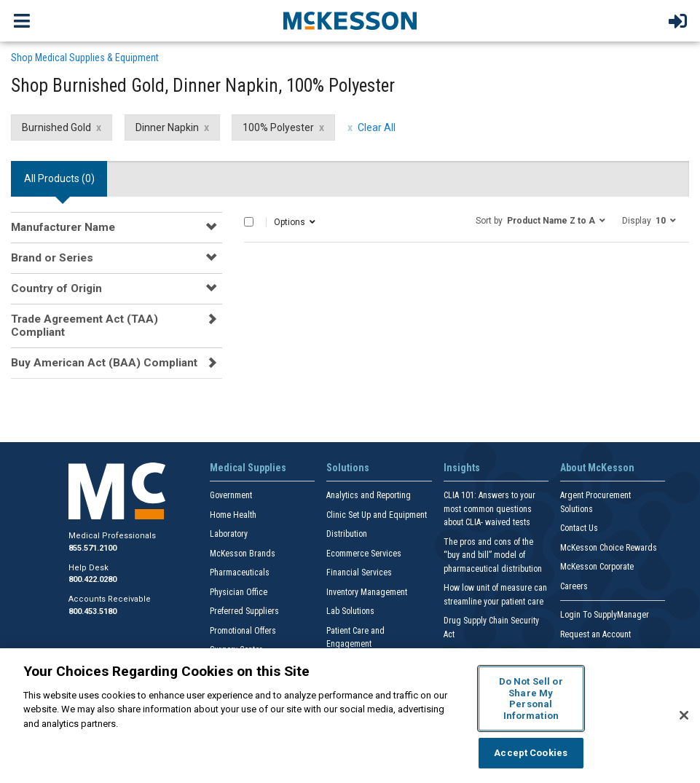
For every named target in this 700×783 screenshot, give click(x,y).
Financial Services (359, 573)
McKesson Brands (243, 554)
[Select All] (249, 222)
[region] (350, 716)
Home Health (233, 515)
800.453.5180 (93, 611)
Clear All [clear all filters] (377, 127)
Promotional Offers (243, 631)
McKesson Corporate (597, 567)
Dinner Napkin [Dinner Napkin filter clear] (167, 127)
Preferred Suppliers (244, 611)
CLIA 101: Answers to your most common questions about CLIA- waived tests (489, 509)
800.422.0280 (93, 579)
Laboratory (229, 534)
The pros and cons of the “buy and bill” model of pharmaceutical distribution (493, 555)
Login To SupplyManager (605, 615)
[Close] (684, 715)
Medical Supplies (248, 468)
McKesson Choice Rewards (609, 548)
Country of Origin (56, 288)
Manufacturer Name (63, 227)
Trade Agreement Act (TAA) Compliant (84, 326)
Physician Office (239, 592)
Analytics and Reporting (369, 495)
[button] (540, 220)
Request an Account (595, 634)
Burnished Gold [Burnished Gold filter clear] (56, 127)
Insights (462, 468)
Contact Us (579, 528)
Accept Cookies (531, 753)
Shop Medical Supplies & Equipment (85, 58)
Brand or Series (52, 258)
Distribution (347, 534)
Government (231, 495)
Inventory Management (367, 592)
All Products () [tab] (59, 178)
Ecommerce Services (364, 554)
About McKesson (597, 468)
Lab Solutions (350, 611)
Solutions (348, 468)
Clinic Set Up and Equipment (377, 515)
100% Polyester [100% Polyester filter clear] (278, 127)
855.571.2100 (93, 548)
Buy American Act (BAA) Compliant (104, 363)
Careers (574, 586)
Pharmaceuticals (240, 573)
